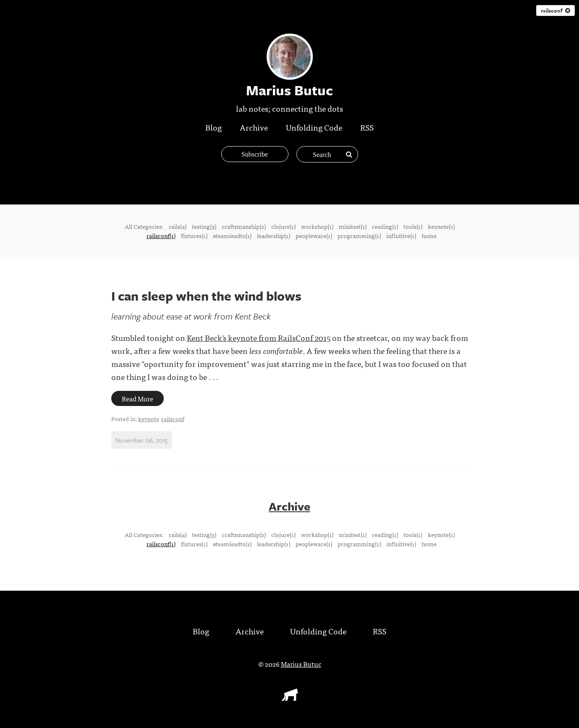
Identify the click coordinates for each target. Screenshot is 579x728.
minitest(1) (353, 226)
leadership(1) (274, 236)
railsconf (555, 10)
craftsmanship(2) (244, 226)
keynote (149, 419)
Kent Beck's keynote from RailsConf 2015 (259, 337)
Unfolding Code (314, 127)
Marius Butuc (301, 664)
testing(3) (204, 226)
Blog (214, 127)
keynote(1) (441, 226)
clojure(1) (283, 226)
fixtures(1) (194, 236)
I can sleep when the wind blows (206, 296)
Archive (254, 127)
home (429, 236)
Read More (138, 398)
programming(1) (359, 236)
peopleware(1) (314, 236)
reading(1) (385, 226)
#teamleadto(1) (232, 236)
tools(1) (413, 226)
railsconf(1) (161, 236)
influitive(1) (401, 236)
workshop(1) (317, 226)
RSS (367, 127)
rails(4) (178, 226)
